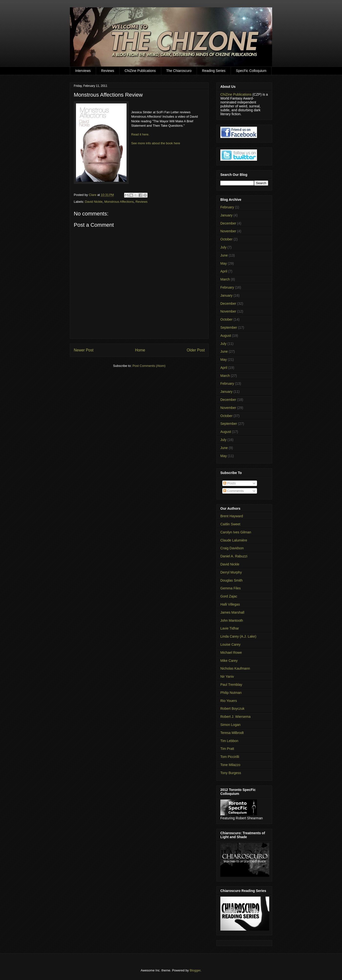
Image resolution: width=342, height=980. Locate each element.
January (226, 215)
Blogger (195, 970)
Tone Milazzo (230, 765)
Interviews (83, 71)
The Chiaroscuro (179, 71)
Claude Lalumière (234, 540)
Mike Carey (229, 661)
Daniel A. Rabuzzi (234, 556)
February (227, 207)
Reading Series (214, 71)
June (224, 255)
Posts (230, 483)
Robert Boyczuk (232, 709)
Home (140, 350)
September (229, 327)
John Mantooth (232, 620)
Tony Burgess (231, 773)
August (226, 336)
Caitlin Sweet (230, 524)
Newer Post (84, 350)
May (224, 263)
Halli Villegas (230, 604)
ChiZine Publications (140, 71)
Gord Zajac (229, 596)
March (225, 279)
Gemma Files (230, 588)
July (223, 247)
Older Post (196, 350)
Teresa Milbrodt (232, 733)
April (224, 271)
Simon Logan (230, 725)
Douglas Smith (231, 580)
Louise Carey (230, 644)
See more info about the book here (156, 143)
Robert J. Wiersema (235, 717)
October (226, 239)
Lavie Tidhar (230, 628)
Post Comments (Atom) (149, 366)
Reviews (108, 71)
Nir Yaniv (227, 676)
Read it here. (140, 134)
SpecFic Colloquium (251, 71)
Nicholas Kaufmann (235, 668)
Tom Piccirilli (230, 757)
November (228, 231)
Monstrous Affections (119, 202)
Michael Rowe (231, 653)
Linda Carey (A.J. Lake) (238, 636)
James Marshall (232, 612)
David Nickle (94, 202)
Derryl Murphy (231, 572)
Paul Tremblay (231, 685)
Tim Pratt (227, 749)
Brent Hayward (232, 516)
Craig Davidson (232, 548)
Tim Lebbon (229, 741)
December (228, 223)
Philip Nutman (231, 693)
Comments (234, 491)
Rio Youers (229, 701)
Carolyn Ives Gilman (236, 532)
